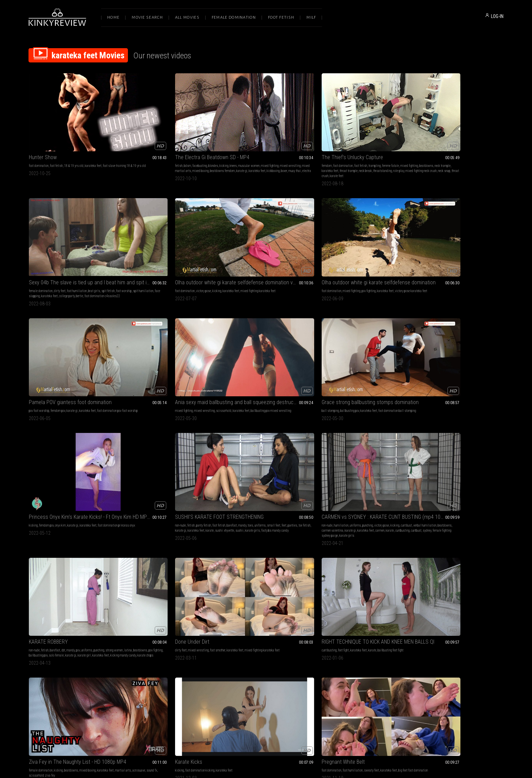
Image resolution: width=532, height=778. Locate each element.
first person (380, 530)
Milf (311, 17)
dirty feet (349, 138)
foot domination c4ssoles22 (352, 148)
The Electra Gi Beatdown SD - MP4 (162, 129)
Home (113, 17)
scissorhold (270, 240)
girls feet (204, 535)
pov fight (352, 535)
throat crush (229, 153)
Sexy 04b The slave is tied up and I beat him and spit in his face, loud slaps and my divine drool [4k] (362, 129)
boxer (199, 148)
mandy (96, 331)
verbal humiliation (144, 336)
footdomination (154, 540)
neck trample (255, 143)
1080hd (394, 530)
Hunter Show (43, 129)
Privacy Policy (291, 707)
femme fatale (290, 138)
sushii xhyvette (48, 341)
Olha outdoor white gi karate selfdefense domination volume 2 (459, 129)
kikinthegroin (390, 444)
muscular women (199, 138)
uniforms (34, 336)
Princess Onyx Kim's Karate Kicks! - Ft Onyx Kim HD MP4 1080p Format (459, 231)
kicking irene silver (330, 540)
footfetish (393, 433)
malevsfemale (388, 439)
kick (375, 439)
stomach (323, 439)
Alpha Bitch (41, 522)
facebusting (150, 138)
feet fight (436, 331)
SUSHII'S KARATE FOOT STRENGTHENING (73, 323)
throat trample (292, 143)
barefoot (85, 331)
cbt (256, 331)
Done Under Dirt (335, 323)
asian (33, 642)
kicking (174, 138)
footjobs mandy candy (98, 341)
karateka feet (93, 138)
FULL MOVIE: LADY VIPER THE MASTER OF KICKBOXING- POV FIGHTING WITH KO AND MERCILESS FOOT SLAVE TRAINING (459, 522)
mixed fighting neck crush (278, 148)
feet (58, 336)
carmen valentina (183, 336)
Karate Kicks (139, 425)
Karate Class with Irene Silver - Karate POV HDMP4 (362, 522)
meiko (33, 647)
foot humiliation (366, 138)
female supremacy (246, 535)
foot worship (326, 143)
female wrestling (174, 530)
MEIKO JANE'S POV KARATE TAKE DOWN (72, 623)
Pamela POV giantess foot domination (167, 231)
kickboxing (188, 148)
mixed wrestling (155, 143)
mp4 (369, 530)
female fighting (59, 530)
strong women (60, 637)
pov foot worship (135, 240)
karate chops (302, 341)
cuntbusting (170, 341)
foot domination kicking (150, 433)
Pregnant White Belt (243, 425)
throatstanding (239, 148)
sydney (195, 341)
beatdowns (239, 143)
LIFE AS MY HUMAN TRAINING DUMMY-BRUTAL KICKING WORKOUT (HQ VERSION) (459, 425)
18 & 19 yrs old (74, 138)
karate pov (368, 540)
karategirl (142, 545)
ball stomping (327, 240)
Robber (133, 522)
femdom (227, 138)
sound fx (66, 439)
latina (236, 336)
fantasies (265, 535)
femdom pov (154, 240)
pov (271, 331)
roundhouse (325, 545)
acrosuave (53, 439)
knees (183, 138)
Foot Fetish (281, 17)
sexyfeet (191, 535)
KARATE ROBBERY (241, 323)
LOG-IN (497, 16)
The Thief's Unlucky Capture (252, 129)
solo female (299, 336)
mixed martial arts (178, 143)
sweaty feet (271, 433)
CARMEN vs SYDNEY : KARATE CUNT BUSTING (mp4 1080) (170, 323)
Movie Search (147, 17)
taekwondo (392, 535)
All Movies (187, 17)
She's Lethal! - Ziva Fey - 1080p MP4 (261, 522)
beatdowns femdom (138, 148)
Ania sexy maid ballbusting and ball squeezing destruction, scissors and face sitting (266, 231)
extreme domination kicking (475, 433)
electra (136, 153)
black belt (354, 540)
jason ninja (302, 535)
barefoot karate (339, 444)
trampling (274, 138)
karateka (381, 540)
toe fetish (79, 336)
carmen (148, 341)
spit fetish (397, 138)
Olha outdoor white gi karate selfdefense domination (73, 231)
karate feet (245, 153)
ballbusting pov (346, 240)
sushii (63, 341)
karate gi (157, 148)
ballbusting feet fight (483, 331)
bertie (329, 148)
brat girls (383, 138)
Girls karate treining (339, 425)
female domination (330, 138)
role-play (255, 148)
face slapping (365, 143)
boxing (244, 540)
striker (392, 540)
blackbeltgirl (358, 444)
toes (104, 331)
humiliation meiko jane (96, 642)
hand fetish (83, 632)
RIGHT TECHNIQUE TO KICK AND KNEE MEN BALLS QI (459, 323)
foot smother (360, 331)
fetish (129, 138)
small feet (48, 336)
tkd (345, 540)
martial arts (37, 439)
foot (383, 433)
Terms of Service (245, 707)
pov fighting (76, 240)
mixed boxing (200, 143)
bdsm (138, 138)
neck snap (301, 148)
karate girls (76, 341)
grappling (156, 530)
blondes (163, 138)
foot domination (39, 138)
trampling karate (190, 540)
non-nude (34, 331)
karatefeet (374, 444)
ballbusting (193, 530)
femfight (366, 439)
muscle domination (448, 530)
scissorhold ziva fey (85, 439)
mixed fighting (134, 143)
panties (67, 336)
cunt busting (422, 331)
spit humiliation (345, 143)
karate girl (241, 341)
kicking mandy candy (280, 341)
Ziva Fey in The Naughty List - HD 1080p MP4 (73, 425)
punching (171, 331)
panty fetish (57, 331)
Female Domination (234, 17)
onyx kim (446, 240)
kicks (346, 530)
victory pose (443, 138)
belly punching (230, 540)
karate (33, 341)
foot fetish (56, 138)
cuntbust (184, 341)
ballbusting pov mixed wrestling (242, 245)
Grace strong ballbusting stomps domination (362, 231)
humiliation (145, 331)
